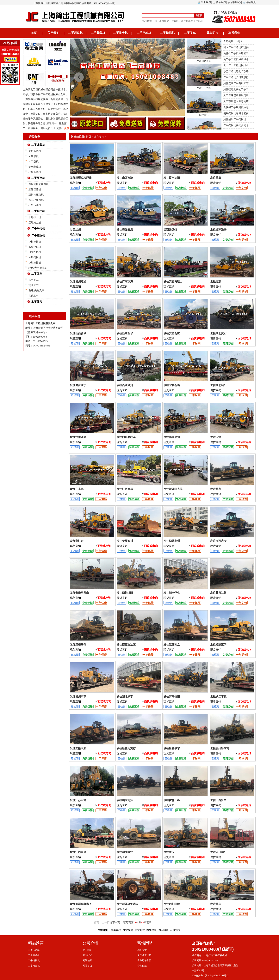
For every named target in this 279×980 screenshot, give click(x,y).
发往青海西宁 (78, 385)
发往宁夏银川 (125, 541)
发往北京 (216, 282)
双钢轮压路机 (36, 195)
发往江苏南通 (78, 800)
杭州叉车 (34, 285)
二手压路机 (75, 33)
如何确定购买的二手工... (237, 89)
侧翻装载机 (35, 167)
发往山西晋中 (218, 800)
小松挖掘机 (35, 242)
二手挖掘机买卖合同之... (237, 125)
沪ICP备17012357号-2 (217, 976)
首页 (34, 33)
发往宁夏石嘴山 (173, 385)
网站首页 (251, 2)
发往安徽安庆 (125, 230)
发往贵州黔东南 (220, 748)
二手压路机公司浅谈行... (237, 77)
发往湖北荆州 (172, 541)
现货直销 (75, 183)
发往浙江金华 (125, 333)
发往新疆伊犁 (172, 748)
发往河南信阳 (172, 697)
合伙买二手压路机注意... (237, 107)
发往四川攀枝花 (126, 437)
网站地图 (87, 960)
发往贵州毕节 (78, 697)
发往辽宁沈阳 (204, 93)
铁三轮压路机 (36, 200)
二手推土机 (120, 33)
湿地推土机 (35, 222)
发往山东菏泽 (125, 800)
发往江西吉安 (218, 541)
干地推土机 (35, 217)
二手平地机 (144, 33)
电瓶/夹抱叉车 (36, 290)
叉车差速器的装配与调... (237, 95)
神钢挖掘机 (35, 257)
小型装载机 (35, 172)
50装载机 (34, 162)
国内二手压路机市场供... (237, 47)
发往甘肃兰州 (218, 593)
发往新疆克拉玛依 (204, 38)
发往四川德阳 (218, 852)
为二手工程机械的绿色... (237, 59)
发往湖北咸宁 (125, 697)
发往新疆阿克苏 (173, 489)
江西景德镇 (170, 230)
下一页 (116, 922)
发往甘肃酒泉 (78, 437)
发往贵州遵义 (78, 282)
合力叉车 (34, 280)
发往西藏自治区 (126, 645)
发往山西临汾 (204, 66)
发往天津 (216, 437)
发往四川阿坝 (172, 904)
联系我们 (221, 2)
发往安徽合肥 (172, 333)
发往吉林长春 (172, 800)
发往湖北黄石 (218, 333)
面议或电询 (104, 183)
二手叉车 (190, 33)
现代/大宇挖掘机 (38, 268)
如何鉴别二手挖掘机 (235, 119)
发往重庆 (204, 120)
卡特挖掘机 (35, 247)
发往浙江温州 (125, 385)
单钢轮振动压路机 (39, 184)
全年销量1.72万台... (234, 41)
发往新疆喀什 (78, 645)
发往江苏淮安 (218, 230)
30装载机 (34, 156)
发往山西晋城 (78, 333)
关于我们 (206, 2)
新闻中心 (236, 2)
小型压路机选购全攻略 (236, 71)
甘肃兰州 (75, 230)
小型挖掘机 (35, 263)
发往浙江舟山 (78, 541)
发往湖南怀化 (172, 593)
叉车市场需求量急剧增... (237, 101)
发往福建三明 (218, 645)
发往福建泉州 (172, 437)
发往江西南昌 (125, 489)
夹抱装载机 (35, 151)
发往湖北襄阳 (218, 385)
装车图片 (212, 33)
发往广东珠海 (125, 282)
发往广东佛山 (78, 489)
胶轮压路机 (35, 189)
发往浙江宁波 (218, 697)
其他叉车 (34, 296)
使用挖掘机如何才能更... (237, 113)
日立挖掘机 (35, 252)
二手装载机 (98, 33)
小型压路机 (35, 205)
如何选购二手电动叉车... (237, 83)
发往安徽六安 (78, 748)
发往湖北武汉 (125, 852)
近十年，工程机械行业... (237, 65)
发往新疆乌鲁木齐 (81, 904)
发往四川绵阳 (125, 593)
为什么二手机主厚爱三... (237, 53)
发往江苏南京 (172, 645)
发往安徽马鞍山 (173, 282)
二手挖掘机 (167, 33)
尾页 (125, 922)
